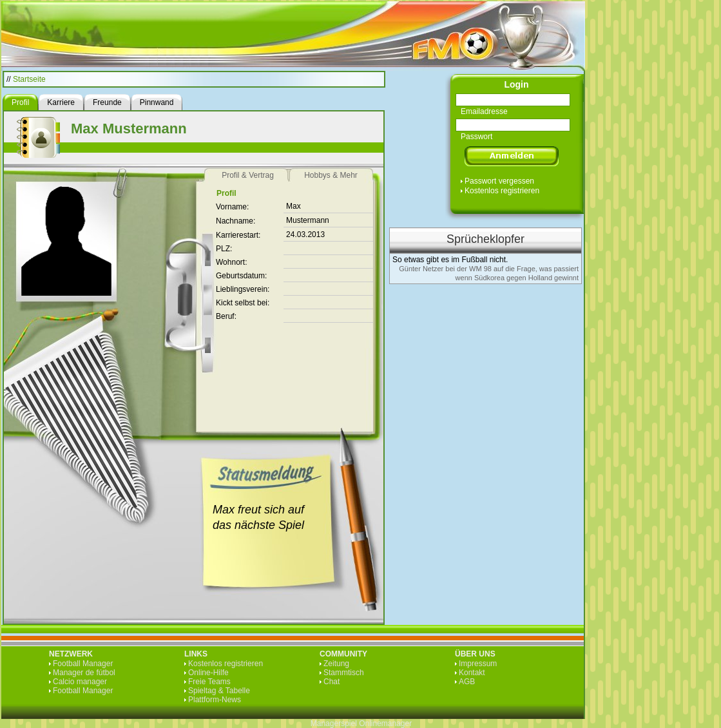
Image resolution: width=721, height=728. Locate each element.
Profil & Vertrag (248, 175)
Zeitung (336, 664)
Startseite (29, 79)
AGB (467, 682)
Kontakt (472, 673)
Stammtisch (344, 673)
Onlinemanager (385, 723)
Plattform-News (215, 700)
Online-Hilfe (208, 673)
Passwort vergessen (499, 181)
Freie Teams (209, 682)
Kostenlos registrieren (502, 191)
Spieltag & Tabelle (219, 691)
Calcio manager (80, 682)
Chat (332, 682)
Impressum (478, 664)
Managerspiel (334, 723)
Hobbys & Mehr (331, 175)
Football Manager (83, 664)
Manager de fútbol (84, 673)
